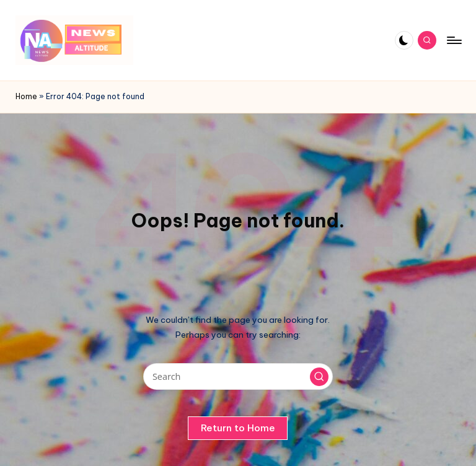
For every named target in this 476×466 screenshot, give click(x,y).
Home (26, 96)
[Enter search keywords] (238, 376)
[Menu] (453, 40)
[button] (319, 377)
